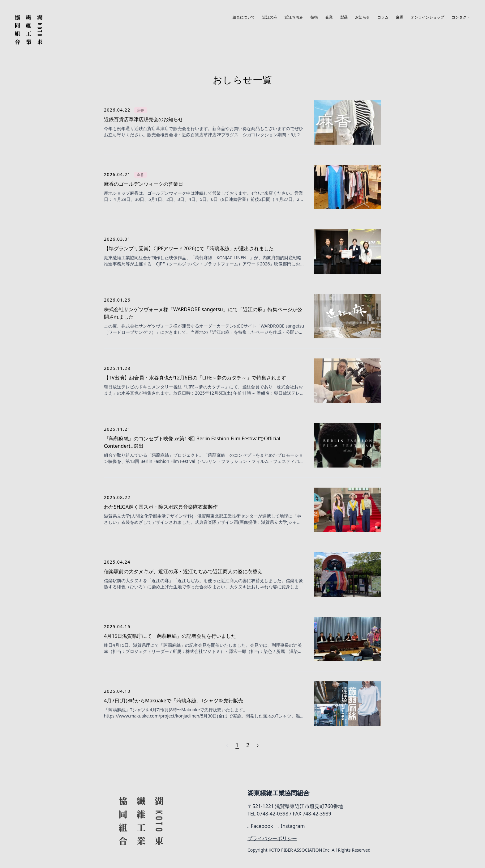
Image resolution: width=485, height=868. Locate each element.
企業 (329, 17)
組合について (244, 17)
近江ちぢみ (294, 17)
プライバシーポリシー (272, 838)
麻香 (400, 17)
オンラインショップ (427, 17)
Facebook (260, 826)
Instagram (292, 826)
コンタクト (461, 17)
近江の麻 (270, 17)
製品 (344, 17)
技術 (314, 17)
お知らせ (363, 17)
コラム (383, 17)
